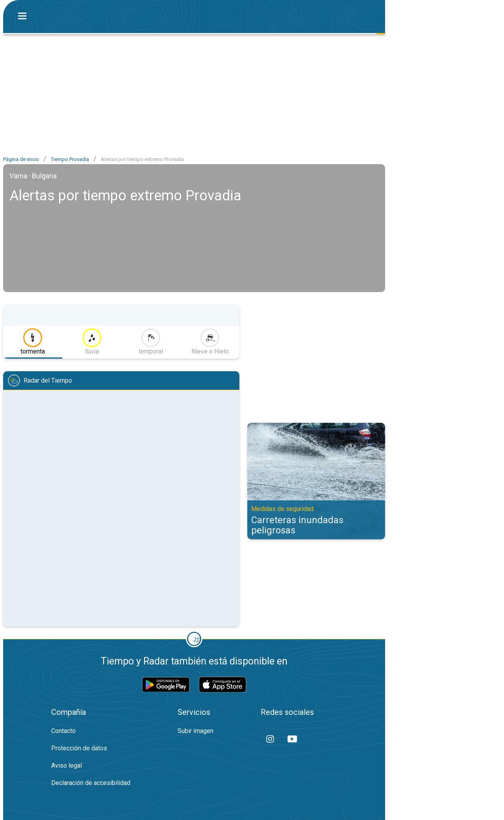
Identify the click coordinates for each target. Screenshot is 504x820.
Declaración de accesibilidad (91, 783)
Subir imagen (195, 731)
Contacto (63, 731)
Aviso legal (67, 765)
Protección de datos (79, 748)
